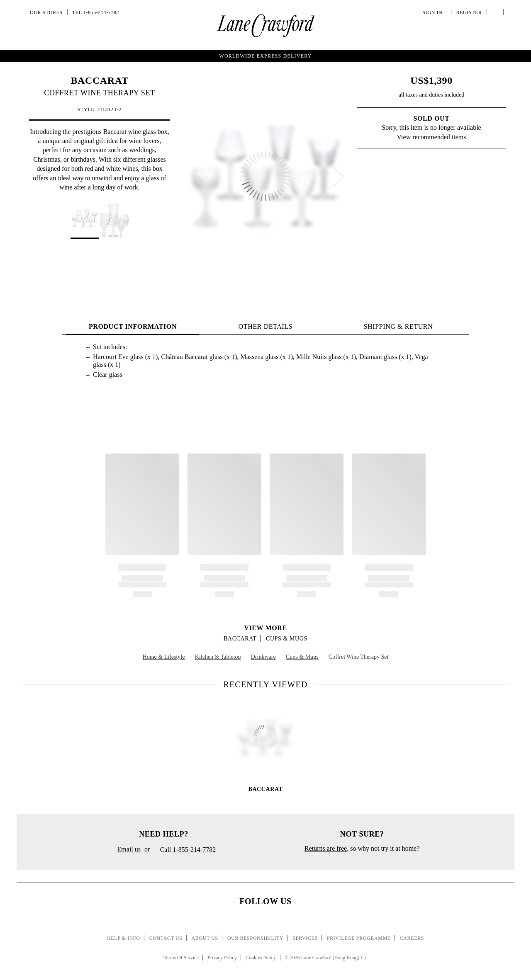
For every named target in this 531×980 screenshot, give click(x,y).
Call (185, 850)
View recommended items (432, 137)
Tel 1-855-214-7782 (96, 12)
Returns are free (326, 848)
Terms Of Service (181, 958)
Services (305, 938)
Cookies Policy (261, 958)
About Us (205, 938)
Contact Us (166, 938)
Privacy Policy (222, 958)
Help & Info (124, 938)
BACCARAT (99, 80)
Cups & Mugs (287, 639)
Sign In (434, 12)
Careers (412, 938)
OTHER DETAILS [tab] (266, 326)
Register (468, 12)
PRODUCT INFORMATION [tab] (133, 326)
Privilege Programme (359, 938)
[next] (338, 177)
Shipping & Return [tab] (398, 326)
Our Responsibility (255, 938)
